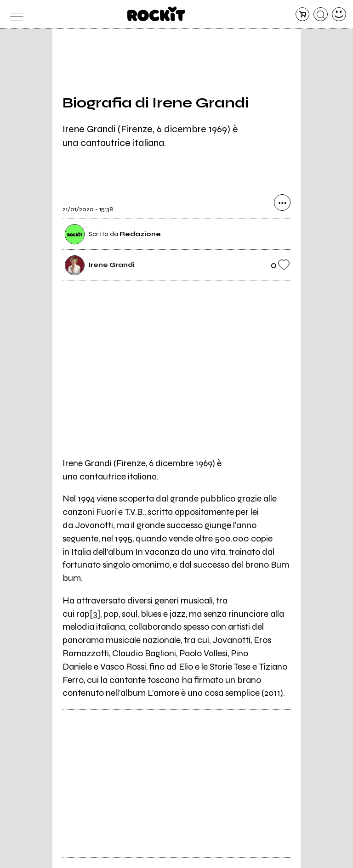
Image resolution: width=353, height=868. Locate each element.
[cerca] (321, 14)
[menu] (14, 14)
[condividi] (282, 203)
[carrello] (303, 14)
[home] (157, 14)
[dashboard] (339, 14)
